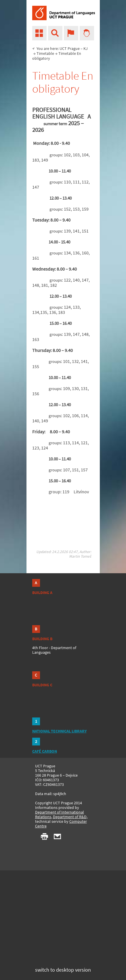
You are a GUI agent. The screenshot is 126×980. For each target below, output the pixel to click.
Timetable (45, 53)
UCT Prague (70, 48)
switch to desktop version (63, 970)
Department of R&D (70, 817)
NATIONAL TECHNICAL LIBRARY (59, 731)
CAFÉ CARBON (45, 751)
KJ (86, 48)
